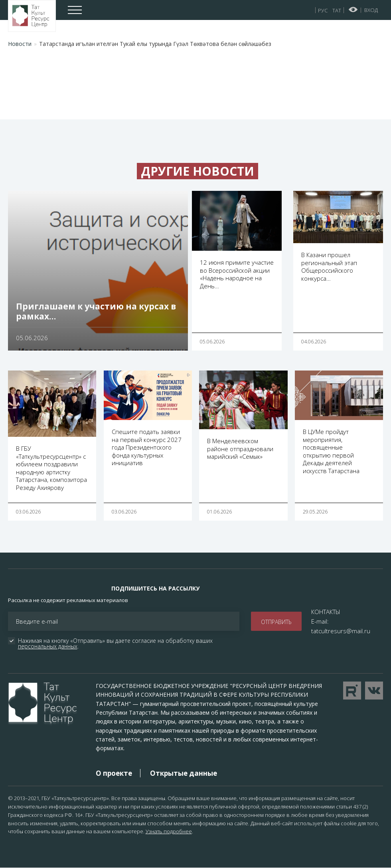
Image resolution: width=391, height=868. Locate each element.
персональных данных (48, 646)
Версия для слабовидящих (353, 10)
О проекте (114, 773)
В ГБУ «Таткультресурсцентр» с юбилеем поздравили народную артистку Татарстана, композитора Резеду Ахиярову (51, 468)
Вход (371, 10)
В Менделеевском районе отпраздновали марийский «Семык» (240, 449)
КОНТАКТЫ (326, 612)
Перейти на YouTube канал (352, 691)
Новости (20, 44)
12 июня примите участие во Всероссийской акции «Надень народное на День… (237, 274)
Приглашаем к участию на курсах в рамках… (96, 311)
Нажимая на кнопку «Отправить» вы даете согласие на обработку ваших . (116, 644)
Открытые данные (184, 773)
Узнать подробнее (169, 831)
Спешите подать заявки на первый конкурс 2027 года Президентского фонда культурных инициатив (147, 447)
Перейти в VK (374, 691)
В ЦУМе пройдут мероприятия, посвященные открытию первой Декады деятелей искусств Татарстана (331, 451)
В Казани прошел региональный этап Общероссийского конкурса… (329, 267)
